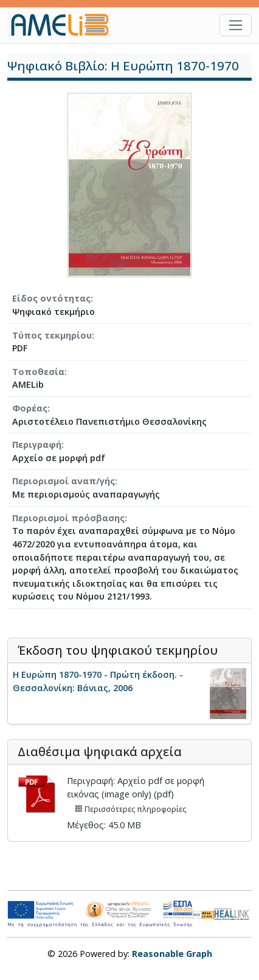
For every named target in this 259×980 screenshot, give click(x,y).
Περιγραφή (37, 444)
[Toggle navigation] (236, 25)
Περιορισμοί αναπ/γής (64, 481)
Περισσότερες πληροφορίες (130, 809)
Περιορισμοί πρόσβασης (68, 518)
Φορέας (30, 408)
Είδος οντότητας (51, 298)
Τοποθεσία (38, 372)
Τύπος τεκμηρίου (52, 335)
